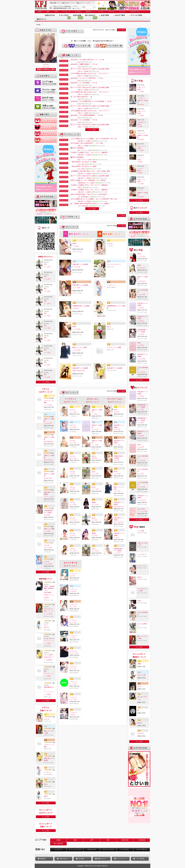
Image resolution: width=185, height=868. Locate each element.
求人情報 (81, 859)
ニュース (101, 12)
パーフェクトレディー (114, 264)
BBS (48, 12)
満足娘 (94, 502)
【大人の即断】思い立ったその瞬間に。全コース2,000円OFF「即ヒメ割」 (94, 139)
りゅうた (141, 733)
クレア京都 (141, 531)
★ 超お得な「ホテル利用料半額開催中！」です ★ (87, 115)
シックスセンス (142, 554)
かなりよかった (48, 609)
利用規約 (43, 859)
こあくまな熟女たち (143, 625)
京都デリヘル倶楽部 (49, 420)
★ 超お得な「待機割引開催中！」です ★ (84, 64)
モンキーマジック (142, 698)
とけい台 (46, 64)
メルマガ (122, 12)
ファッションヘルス (75, 849)
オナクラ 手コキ (142, 849)
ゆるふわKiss (81, 164)
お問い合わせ (63, 859)
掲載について (102, 859)
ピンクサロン (125, 849)
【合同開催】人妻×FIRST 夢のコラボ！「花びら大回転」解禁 (90, 171)
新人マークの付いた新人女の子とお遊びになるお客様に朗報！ (90, 69)
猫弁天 (46, 796)
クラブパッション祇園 (49, 402)
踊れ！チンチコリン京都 (49, 732)
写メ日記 (78, 12)
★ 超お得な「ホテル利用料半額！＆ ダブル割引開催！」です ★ (91, 101)
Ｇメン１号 (141, 675)
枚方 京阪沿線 (58, 844)
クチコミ (112, 12)
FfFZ (45, 264)
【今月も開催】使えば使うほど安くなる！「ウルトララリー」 (90, 74)
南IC (108, 840)
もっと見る (46, 382)
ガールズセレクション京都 (143, 590)
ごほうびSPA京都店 (83, 197)
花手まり (140, 577)
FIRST (79, 187)
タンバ (140, 686)
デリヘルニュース (70, 134)
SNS (56, 12)
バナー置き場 (140, 859)
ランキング (66, 12)
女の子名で (77, 8)
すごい (46, 625)
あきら (140, 723)
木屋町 (58, 840)
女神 (45, 671)
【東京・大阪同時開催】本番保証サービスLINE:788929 (49, 589)
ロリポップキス (142, 566)
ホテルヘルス (92, 849)
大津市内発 (142, 840)
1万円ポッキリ (135, 12)
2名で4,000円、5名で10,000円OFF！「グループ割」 (87, 143)
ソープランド (58, 849)
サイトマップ (121, 859)
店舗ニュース (70, 55)
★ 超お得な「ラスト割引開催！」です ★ (84, 83)
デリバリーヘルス (108, 849)
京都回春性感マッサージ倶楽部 (49, 512)
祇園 (75, 840)
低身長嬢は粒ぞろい (49, 688)
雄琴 (92, 840)
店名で (75, 6)
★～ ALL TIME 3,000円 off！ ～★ (81, 97)
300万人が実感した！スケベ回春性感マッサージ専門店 (88, 180)
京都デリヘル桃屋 (49, 529)
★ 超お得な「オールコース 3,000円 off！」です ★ (87, 78)
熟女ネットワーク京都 (80, 347)
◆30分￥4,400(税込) (77, 148)
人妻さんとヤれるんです (143, 544)
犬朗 (139, 664)
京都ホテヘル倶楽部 (83, 71)
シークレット (48, 772)
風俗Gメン (89, 12)
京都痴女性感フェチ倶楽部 (81, 306)
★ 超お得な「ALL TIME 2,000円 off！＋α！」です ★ (87, 60)
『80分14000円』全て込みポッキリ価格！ (84, 162)
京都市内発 (125, 840)
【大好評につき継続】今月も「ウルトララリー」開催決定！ (90, 153)
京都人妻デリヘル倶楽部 (49, 493)
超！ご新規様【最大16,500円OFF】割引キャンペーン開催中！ (90, 204)
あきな (46, 784)
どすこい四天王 (48, 655)
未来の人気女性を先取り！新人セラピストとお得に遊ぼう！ (90, 194)
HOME (39, 12)
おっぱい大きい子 (49, 638)
